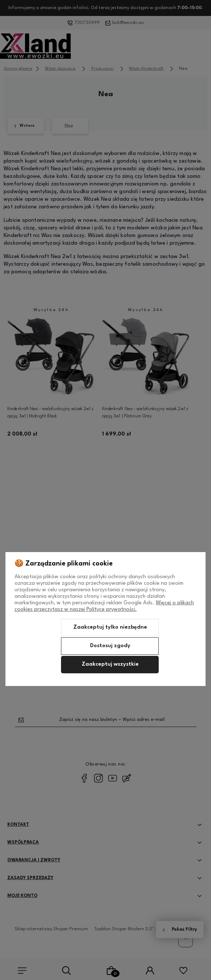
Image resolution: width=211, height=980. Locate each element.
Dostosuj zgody (110, 646)
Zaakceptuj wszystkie (110, 664)
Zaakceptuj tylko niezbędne (110, 627)
